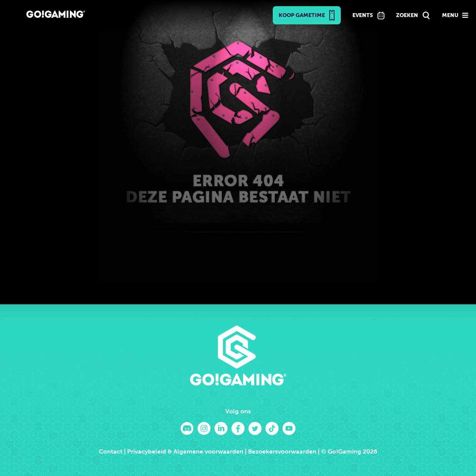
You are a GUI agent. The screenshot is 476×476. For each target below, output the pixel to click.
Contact (111, 451)
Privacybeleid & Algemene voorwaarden (185, 451)
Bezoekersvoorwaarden (282, 451)
